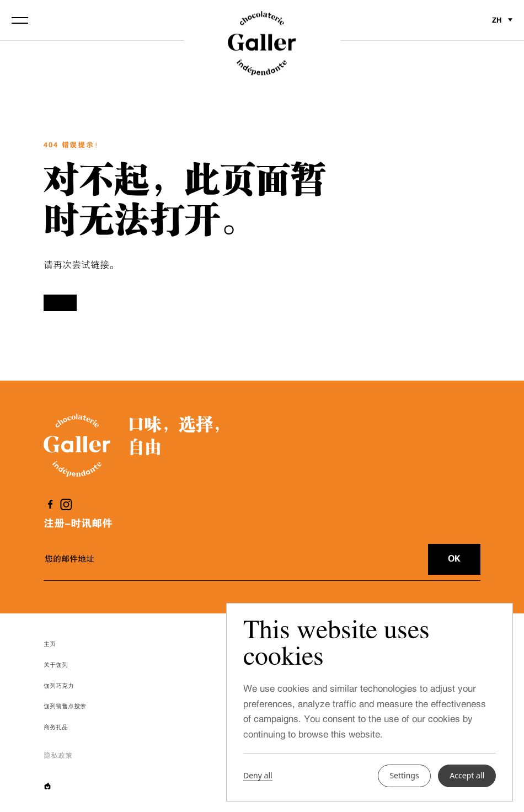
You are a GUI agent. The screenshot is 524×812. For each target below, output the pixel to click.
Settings (404, 775)
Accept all (467, 775)
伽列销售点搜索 (65, 706)
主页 (50, 644)
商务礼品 (56, 727)
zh (502, 20)
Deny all (258, 776)
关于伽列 (56, 665)
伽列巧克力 (59, 686)
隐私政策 (58, 755)
